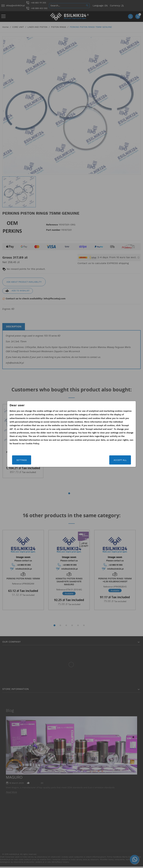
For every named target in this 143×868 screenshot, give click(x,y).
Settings (29, 460)
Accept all (113, 460)
